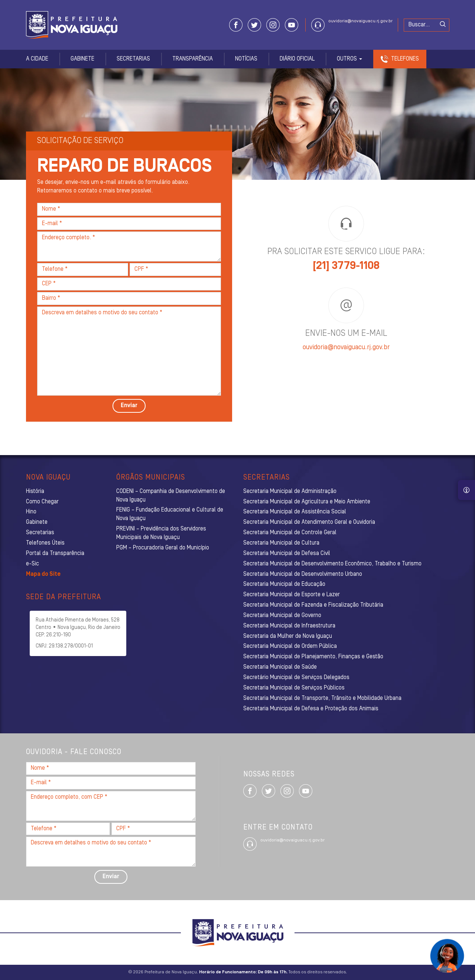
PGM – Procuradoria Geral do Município (163, 548)
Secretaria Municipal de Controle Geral (290, 533)
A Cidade (37, 59)
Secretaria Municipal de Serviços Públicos (294, 688)
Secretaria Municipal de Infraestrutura (289, 626)
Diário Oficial (297, 59)
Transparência (193, 59)
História (35, 491)
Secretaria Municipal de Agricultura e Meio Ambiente (307, 502)
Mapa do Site (43, 574)
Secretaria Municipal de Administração (290, 491)
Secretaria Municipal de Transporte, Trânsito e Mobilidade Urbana (322, 698)
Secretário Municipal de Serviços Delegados (296, 678)
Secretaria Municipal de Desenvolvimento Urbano (303, 574)
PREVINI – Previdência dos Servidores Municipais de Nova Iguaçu (161, 533)
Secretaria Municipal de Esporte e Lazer (292, 595)
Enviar (129, 406)
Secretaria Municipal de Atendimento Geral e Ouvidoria (309, 522)
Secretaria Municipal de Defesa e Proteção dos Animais (311, 709)
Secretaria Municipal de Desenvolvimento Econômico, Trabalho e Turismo (332, 564)
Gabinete (82, 59)
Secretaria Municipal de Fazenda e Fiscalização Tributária (313, 605)
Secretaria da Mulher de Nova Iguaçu (288, 636)
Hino (31, 512)
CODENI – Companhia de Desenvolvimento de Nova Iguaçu (171, 496)
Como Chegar (42, 502)
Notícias (246, 59)
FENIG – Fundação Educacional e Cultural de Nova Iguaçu (170, 514)
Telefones (405, 59)
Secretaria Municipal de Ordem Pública (290, 646)
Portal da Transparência (55, 554)
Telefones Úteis (45, 543)
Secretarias (133, 59)
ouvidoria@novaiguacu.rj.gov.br (360, 21)
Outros (349, 59)
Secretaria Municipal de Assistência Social (295, 512)
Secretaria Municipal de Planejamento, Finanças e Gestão (313, 657)
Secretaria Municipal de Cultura (281, 543)
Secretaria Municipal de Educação (284, 584)
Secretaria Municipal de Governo (282, 616)
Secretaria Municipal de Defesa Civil (287, 554)
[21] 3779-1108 (346, 266)
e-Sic (32, 564)
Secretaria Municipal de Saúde (280, 667)
